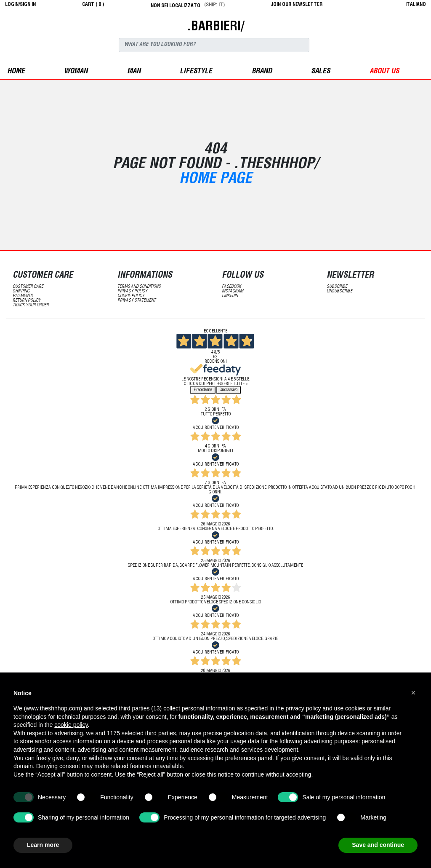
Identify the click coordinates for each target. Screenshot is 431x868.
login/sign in (20, 5)
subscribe (337, 287)
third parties (161, 733)
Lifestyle (196, 72)
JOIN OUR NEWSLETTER (297, 5)
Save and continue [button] (378, 845)
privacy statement (137, 301)
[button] (413, 693)
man (134, 72)
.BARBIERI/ (215, 27)
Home (16, 72)
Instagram (233, 291)
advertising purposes (331, 741)
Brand (262, 72)
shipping (21, 291)
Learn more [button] (43, 845)
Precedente (203, 390)
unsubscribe (339, 291)
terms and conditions (139, 287)
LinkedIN (230, 296)
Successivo (229, 390)
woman (76, 72)
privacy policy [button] (303, 708)
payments (23, 296)
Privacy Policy (132, 291)
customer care (28, 287)
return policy (27, 301)
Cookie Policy (131, 296)
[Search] (214, 45)
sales (321, 72)
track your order (31, 305)
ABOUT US (384, 72)
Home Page (216, 180)
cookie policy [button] (71, 725)
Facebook (231, 287)
